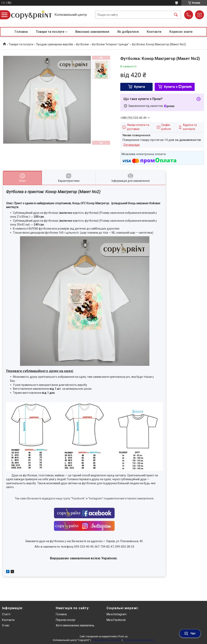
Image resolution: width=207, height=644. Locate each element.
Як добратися (128, 32)
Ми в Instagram (117, 614)
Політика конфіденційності (139, 640)
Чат (190, 633)
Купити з (178, 87)
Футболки (82, 44)
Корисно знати (181, 32)
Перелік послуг (66, 620)
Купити (139, 87)
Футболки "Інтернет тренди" (110, 44)
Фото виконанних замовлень (75, 625)
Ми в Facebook (116, 620)
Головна (21, 32)
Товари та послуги (50, 32)
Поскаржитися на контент (106, 640)
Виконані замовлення (92, 32)
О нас (6, 625)
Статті (6, 614)
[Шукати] (176, 15)
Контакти (154, 32)
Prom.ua (123, 637)
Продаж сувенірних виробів (55, 44)
